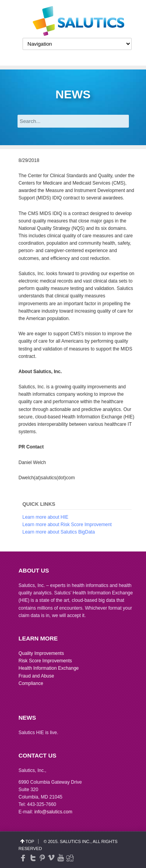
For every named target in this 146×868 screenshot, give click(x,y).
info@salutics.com (53, 812)
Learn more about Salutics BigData (59, 532)
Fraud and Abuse (36, 676)
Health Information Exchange (49, 668)
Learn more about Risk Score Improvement (67, 525)
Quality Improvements (41, 653)
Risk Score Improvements (45, 661)
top (30, 841)
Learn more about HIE (46, 517)
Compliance (31, 683)
